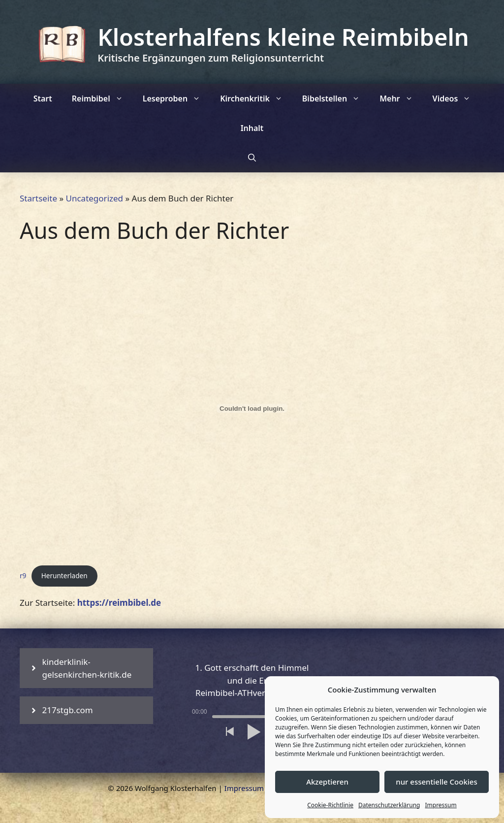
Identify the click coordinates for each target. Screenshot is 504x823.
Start (43, 99)
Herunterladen (64, 576)
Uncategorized (95, 198)
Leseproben (176, 99)
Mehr (401, 99)
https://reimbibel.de (119, 603)
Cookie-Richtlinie (330, 805)
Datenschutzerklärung (389, 805)
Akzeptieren (327, 782)
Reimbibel (102, 99)
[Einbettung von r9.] (252, 408)
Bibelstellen (336, 99)
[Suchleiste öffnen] (252, 158)
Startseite (38, 198)
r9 (23, 576)
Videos (457, 99)
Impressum (441, 805)
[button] (229, 732)
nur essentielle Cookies (436, 782)
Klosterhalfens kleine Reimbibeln (283, 37)
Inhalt (252, 128)
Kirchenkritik (256, 99)
